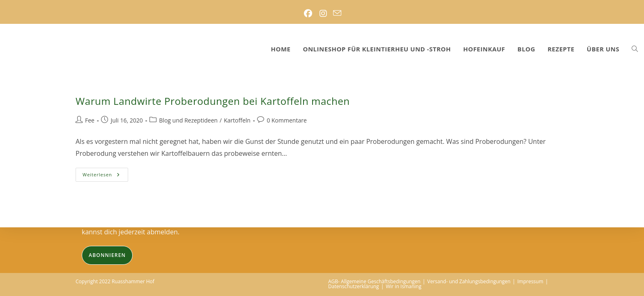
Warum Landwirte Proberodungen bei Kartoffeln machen (213, 101)
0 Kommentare (286, 120)
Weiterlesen (105, 176)
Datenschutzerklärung (354, 286)
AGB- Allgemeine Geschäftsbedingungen (374, 281)
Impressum (530, 281)
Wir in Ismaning (404, 286)
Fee (90, 120)
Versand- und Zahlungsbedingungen (469, 281)
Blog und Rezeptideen (188, 120)
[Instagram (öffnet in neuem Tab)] (323, 14)
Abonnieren (107, 255)
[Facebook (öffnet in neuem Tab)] (308, 14)
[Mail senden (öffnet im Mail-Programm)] (337, 14)
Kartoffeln (237, 120)
